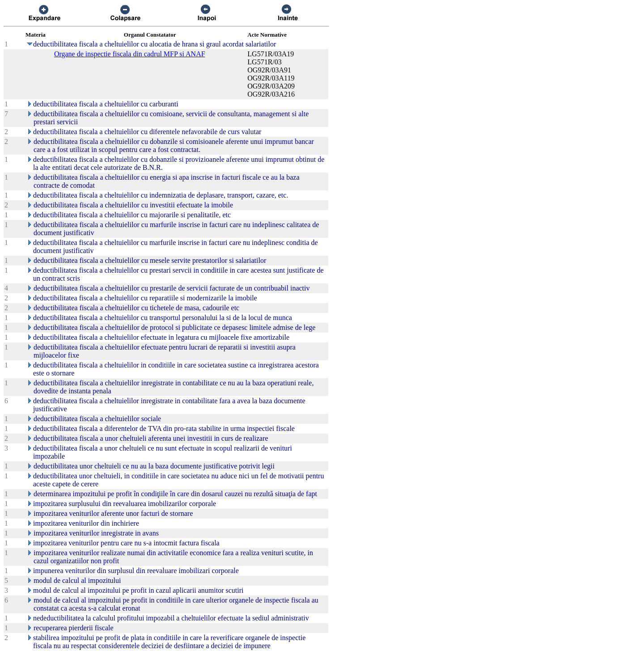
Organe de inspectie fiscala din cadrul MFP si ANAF (130, 54)
